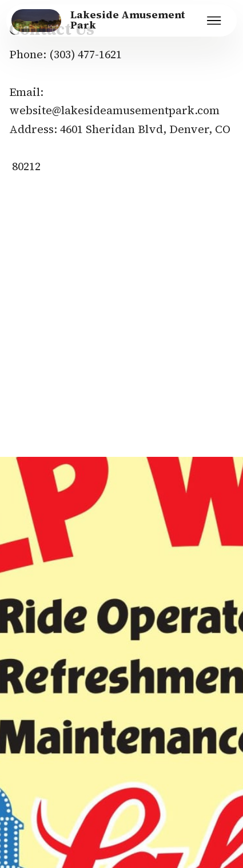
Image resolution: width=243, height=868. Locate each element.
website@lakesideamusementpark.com (114, 110)
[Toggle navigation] (214, 21)
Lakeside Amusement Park (128, 20)
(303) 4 (66, 54)
